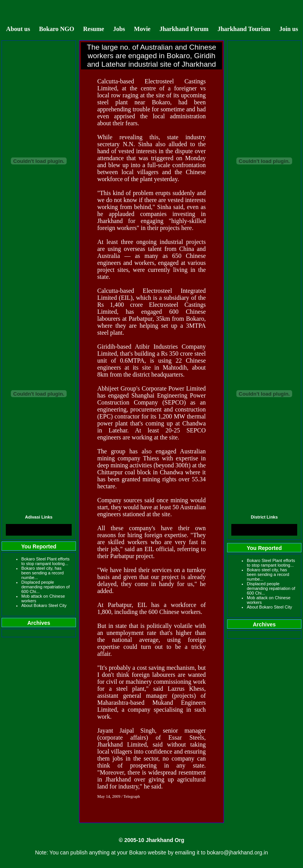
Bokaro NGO (57, 29)
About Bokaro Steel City (44, 605)
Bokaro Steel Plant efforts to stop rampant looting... (46, 561)
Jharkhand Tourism (244, 29)
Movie (142, 29)
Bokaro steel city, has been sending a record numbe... (42, 573)
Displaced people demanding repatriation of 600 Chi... (46, 587)
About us (18, 29)
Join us (289, 29)
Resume (93, 29)
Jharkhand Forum (184, 29)
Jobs (119, 29)
